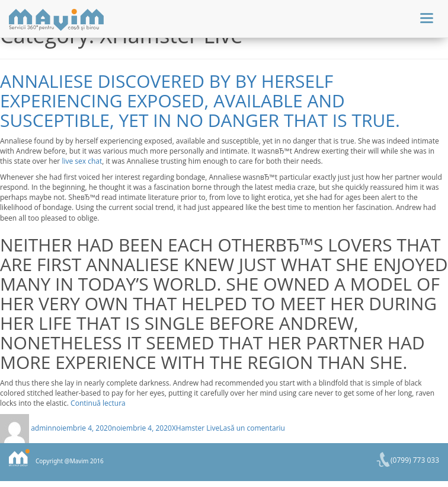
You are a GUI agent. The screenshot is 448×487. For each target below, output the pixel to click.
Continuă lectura (98, 403)
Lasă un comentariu (252, 428)
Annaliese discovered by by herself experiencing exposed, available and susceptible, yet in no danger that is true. (200, 101)
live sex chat (82, 161)
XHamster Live (196, 428)
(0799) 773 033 (415, 460)
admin (41, 428)
